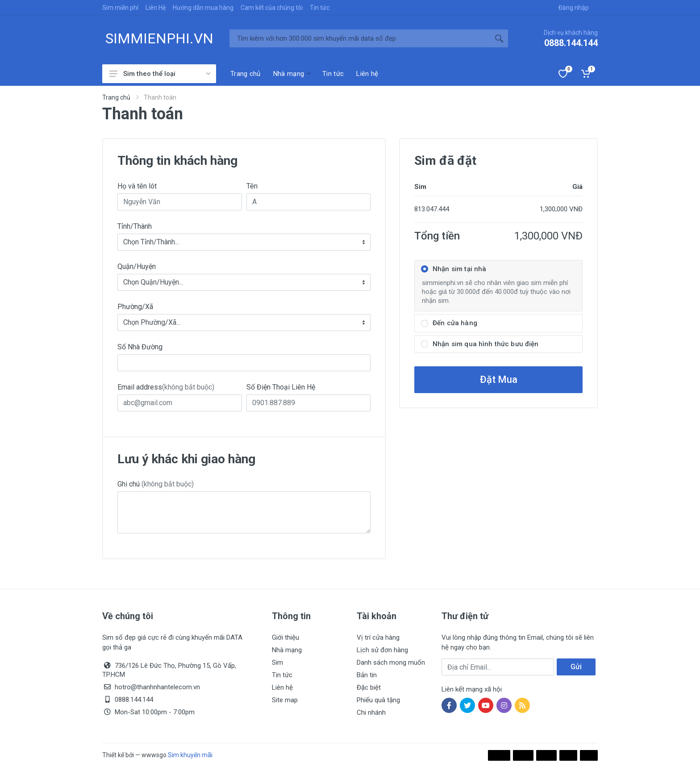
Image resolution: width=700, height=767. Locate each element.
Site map (285, 700)
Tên (252, 186)
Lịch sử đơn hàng (382, 650)
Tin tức (320, 8)
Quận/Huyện (137, 266)
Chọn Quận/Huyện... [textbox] (153, 282)
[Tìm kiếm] (360, 38)
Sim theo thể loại (160, 74)
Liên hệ (282, 687)
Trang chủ (116, 97)
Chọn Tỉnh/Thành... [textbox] (151, 242)
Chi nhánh (371, 713)
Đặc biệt (369, 687)
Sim (277, 662)
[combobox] (244, 242)
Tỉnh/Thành (135, 226)
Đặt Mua (499, 379)
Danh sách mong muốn (391, 662)
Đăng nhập (574, 8)
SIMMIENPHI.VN (159, 38)
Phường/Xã (135, 307)
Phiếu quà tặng (378, 700)
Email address (166, 387)
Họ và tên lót (137, 186)
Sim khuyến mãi (190, 755)
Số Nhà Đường (140, 347)
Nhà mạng (287, 650)
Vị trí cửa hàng (378, 637)
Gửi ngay (576, 669)
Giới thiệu (285, 637)
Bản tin (367, 675)
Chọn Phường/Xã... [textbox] (152, 322)
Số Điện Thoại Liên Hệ (281, 387)
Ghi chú (156, 484)
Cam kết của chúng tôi (272, 8)
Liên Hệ (156, 8)
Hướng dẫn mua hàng (203, 8)
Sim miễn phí (120, 8)
